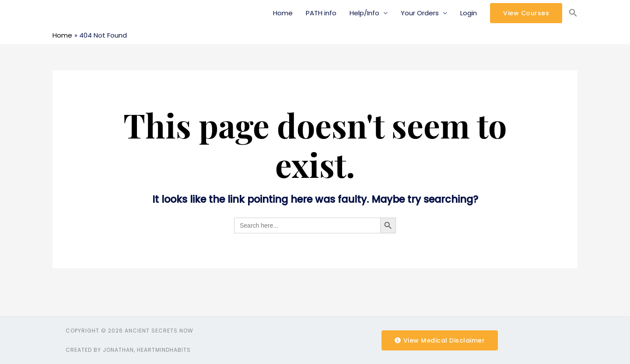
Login (469, 13)
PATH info (321, 13)
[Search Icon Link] (573, 13)
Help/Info (364, 13)
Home (283, 13)
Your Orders (420, 13)
